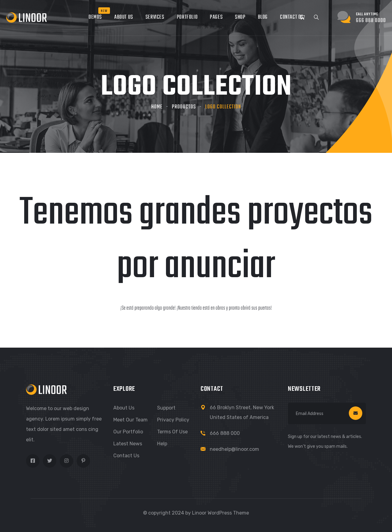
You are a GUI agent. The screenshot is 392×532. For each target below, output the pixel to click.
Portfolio (187, 17)
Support (166, 408)
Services (155, 17)
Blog (263, 17)
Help (162, 444)
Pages (216, 17)
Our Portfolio (128, 432)
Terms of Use (172, 432)
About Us (124, 17)
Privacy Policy (173, 420)
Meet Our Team (130, 420)
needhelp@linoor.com (234, 449)
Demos (95, 17)
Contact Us (292, 17)
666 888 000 (225, 433)
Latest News (128, 444)
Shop (240, 17)
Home (157, 107)
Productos (184, 107)
